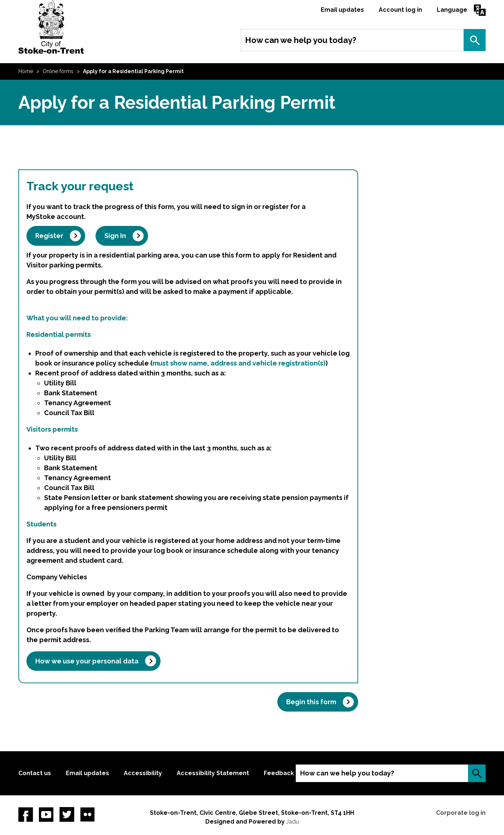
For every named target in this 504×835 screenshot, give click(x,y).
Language (452, 10)
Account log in (400, 10)
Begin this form (311, 702)
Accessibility (143, 773)
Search (475, 40)
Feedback (279, 773)
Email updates (342, 10)
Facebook (26, 814)
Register (49, 236)
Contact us (35, 773)
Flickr (87, 814)
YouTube (46, 814)
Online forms (58, 71)
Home (26, 71)
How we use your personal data (87, 661)
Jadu (293, 822)
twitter (67, 814)
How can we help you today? (301, 40)
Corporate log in (461, 813)
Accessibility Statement (213, 773)
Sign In (115, 236)
